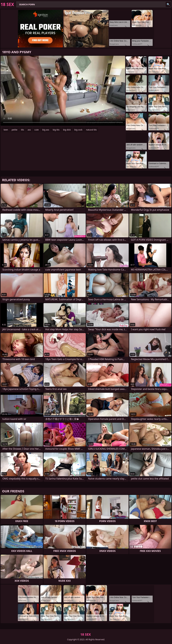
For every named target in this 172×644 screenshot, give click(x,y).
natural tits (91, 130)
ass (29, 130)
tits (23, 130)
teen (6, 130)
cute (36, 130)
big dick (67, 130)
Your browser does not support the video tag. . (63, 91)
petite (15, 130)
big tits (56, 130)
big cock (78, 130)
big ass (46, 130)
